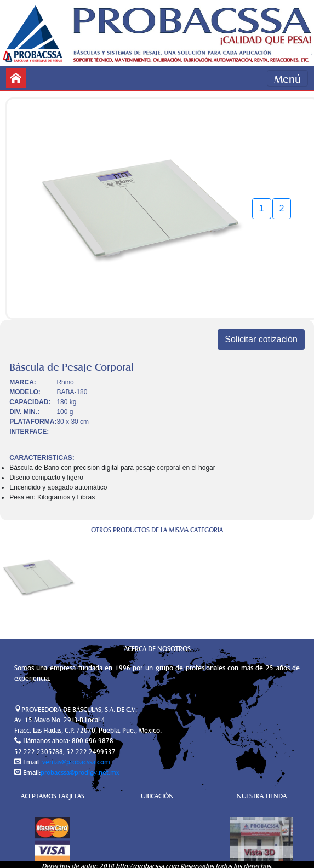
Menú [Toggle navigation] (287, 78)
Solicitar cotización (261, 339)
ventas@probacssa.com (75, 762)
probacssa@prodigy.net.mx (80, 772)
